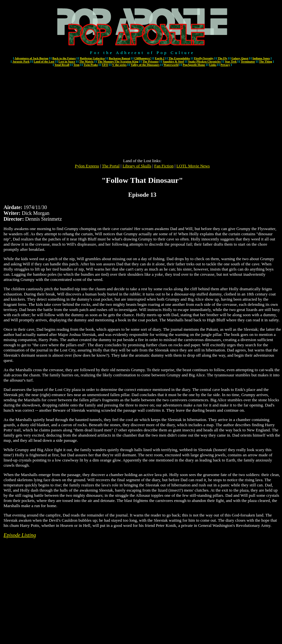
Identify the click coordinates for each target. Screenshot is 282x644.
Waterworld (171, 65)
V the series (119, 65)
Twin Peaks (91, 65)
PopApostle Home (194, 65)
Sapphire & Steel (173, 61)
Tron (77, 65)
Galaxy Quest (240, 58)
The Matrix (86, 61)
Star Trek (231, 61)
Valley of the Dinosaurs (145, 65)
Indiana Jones (261, 58)
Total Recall (62, 65)
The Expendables (179, 58)
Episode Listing (20, 535)
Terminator (248, 61)
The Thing (265, 61)
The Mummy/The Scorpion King (118, 61)
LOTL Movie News (193, 166)
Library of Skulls (137, 166)
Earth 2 (160, 58)
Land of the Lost (44, 61)
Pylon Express (87, 166)
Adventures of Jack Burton (31, 58)
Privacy (225, 65)
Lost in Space (67, 61)
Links (213, 65)
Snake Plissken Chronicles (204, 61)
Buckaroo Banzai (119, 58)
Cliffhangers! (143, 58)
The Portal (111, 166)
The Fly (222, 58)
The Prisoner (151, 61)
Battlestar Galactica (92, 58)
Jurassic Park (21, 61)
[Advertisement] (142, 113)
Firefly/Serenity (204, 58)
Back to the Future (64, 58)
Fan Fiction (164, 166)
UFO (105, 65)
